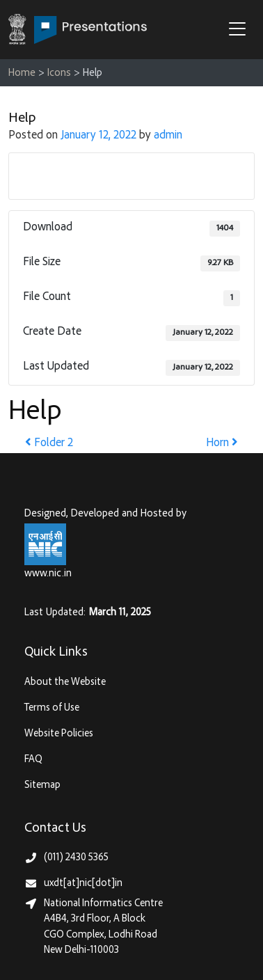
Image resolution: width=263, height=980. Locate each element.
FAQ (33, 760)
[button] (241, 31)
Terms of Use (52, 708)
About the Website (65, 682)
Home (22, 73)
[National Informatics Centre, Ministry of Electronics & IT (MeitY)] (45, 545)
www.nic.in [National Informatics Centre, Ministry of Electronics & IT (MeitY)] (48, 574)
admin (168, 136)
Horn (222, 444)
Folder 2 (49, 444)
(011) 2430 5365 (76, 858)
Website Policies (59, 734)
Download (132, 175)
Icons (59, 73)
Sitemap (42, 785)
